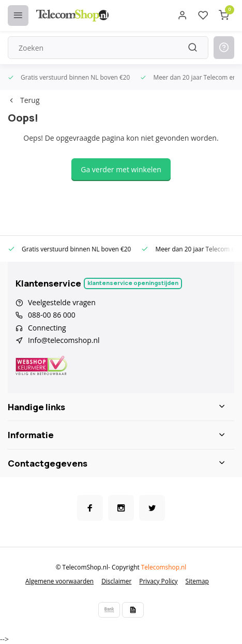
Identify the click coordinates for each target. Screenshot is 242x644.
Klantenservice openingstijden (133, 283)
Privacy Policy (158, 581)
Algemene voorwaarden (59, 581)
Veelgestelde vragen (62, 302)
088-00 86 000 (52, 315)
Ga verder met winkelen (121, 169)
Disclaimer (116, 581)
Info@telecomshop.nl (64, 340)
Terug (24, 100)
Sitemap (197, 581)
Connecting (47, 328)
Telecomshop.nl (164, 567)
